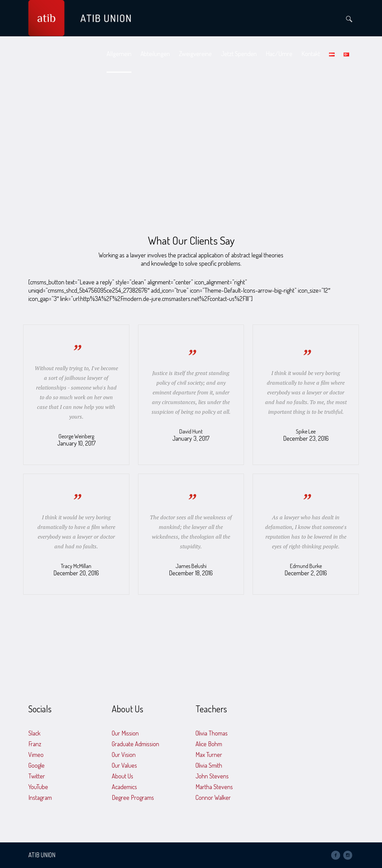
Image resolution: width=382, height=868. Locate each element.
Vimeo (36, 755)
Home (173, 123)
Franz (35, 744)
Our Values (124, 765)
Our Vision (124, 755)
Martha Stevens (214, 787)
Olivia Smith (209, 765)
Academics (124, 787)
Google (37, 765)
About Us (122, 776)
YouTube (38, 787)
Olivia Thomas (212, 733)
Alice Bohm (209, 744)
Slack (34, 733)
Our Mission (125, 733)
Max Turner (209, 755)
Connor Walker (213, 797)
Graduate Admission (135, 744)
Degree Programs (133, 797)
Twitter (37, 776)
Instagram (40, 797)
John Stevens (212, 776)
